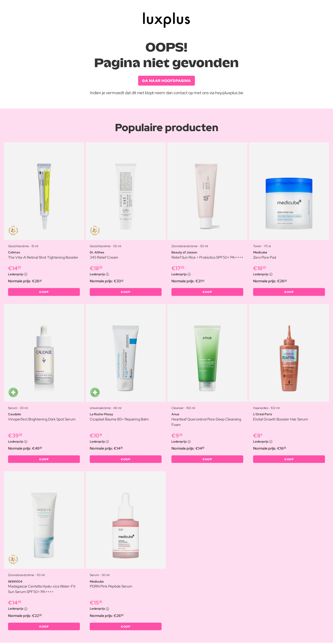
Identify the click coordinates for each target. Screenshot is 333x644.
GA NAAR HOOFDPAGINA (166, 81)
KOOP (44, 292)
